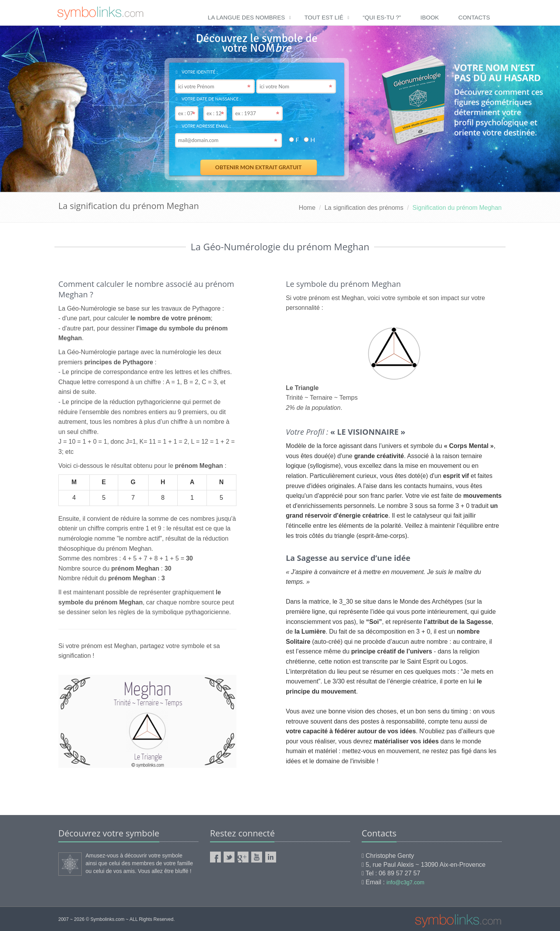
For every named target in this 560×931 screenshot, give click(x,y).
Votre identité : (197, 72)
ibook (430, 17)
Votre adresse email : (203, 126)
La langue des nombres (246, 17)
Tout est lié (324, 17)
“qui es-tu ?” (382, 17)
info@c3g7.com (405, 882)
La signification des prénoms (364, 208)
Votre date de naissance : (208, 99)
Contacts (474, 17)
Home (307, 208)
